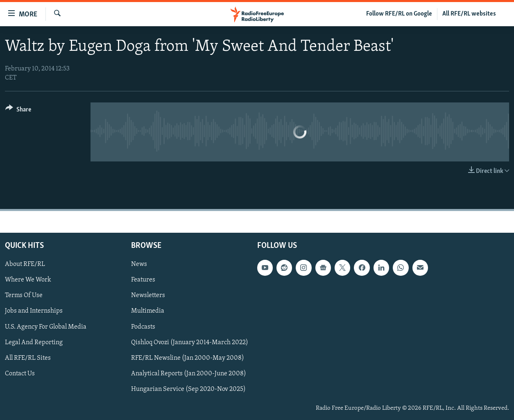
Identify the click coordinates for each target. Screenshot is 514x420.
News (139, 264)
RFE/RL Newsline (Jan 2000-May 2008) (188, 358)
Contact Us (20, 374)
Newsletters (148, 295)
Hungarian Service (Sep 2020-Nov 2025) (188, 389)
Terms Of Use (24, 295)
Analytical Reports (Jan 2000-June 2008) (189, 374)
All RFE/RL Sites (28, 358)
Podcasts (143, 327)
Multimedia (148, 311)
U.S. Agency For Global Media (46, 327)
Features (143, 280)
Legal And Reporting (34, 343)
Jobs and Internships (34, 311)
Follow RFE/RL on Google (399, 14)
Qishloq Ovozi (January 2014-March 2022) (190, 343)
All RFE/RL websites (469, 14)
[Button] (18, 111)
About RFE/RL (25, 264)
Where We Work (28, 280)
